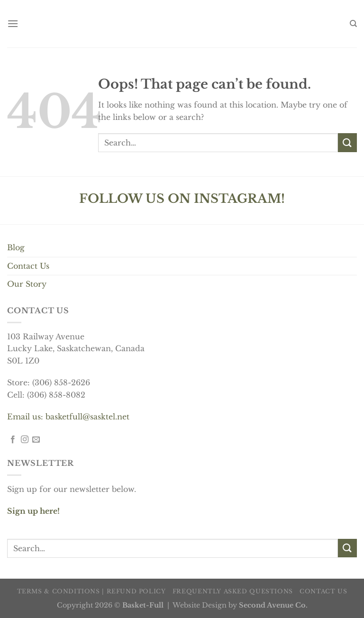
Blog (16, 247)
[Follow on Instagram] (25, 440)
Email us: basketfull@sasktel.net (68, 417)
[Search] (353, 24)
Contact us (323, 591)
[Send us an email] (36, 440)
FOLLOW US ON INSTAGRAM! (182, 199)
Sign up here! (33, 511)
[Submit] (347, 142)
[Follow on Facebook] (13, 440)
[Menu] (13, 23)
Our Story (27, 284)
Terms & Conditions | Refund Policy (91, 591)
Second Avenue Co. (273, 605)
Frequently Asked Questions (233, 591)
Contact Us (28, 266)
